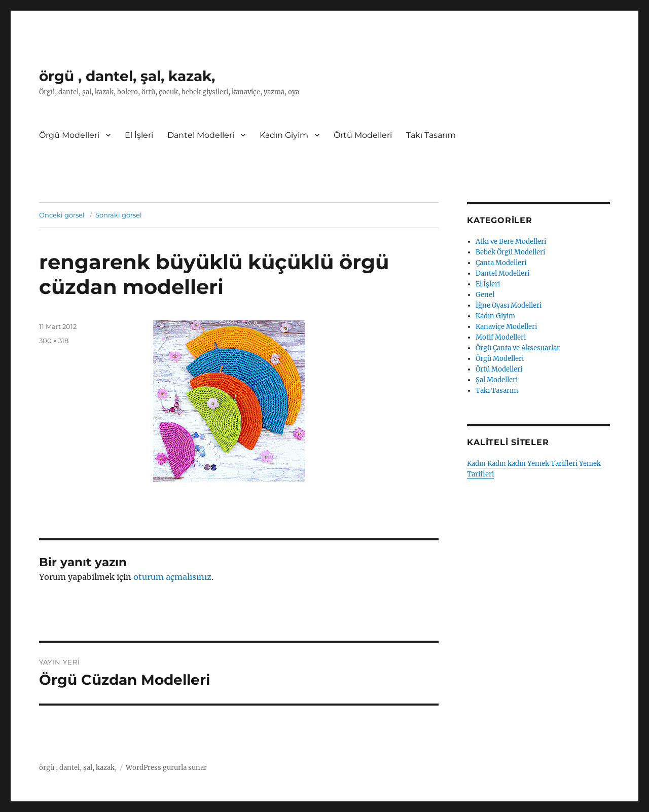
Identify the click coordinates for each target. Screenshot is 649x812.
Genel (485, 295)
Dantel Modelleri (201, 135)
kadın (517, 464)
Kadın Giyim (284, 135)
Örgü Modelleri (69, 135)
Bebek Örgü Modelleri (510, 252)
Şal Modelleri (497, 380)
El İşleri (139, 135)
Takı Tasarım (431, 135)
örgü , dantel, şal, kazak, (127, 76)
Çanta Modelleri (501, 263)
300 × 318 (54, 341)
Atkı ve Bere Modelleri (511, 242)
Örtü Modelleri (363, 135)
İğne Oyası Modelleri (509, 305)
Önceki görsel (62, 215)
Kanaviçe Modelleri (506, 327)
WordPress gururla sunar (166, 768)
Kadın (476, 464)
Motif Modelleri (501, 337)
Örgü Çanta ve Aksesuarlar (518, 348)
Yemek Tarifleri (552, 464)
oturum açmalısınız (172, 577)
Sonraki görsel (119, 215)
